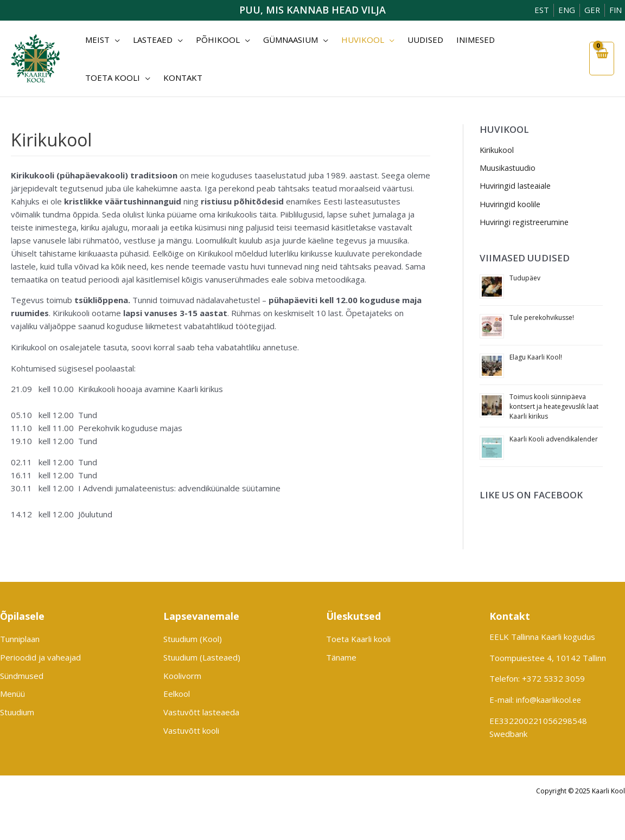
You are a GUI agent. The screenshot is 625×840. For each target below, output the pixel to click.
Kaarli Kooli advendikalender (554, 441)
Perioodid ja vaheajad (40, 658)
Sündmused (22, 676)
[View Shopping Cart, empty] (601, 59)
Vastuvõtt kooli (191, 732)
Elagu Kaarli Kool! (536, 359)
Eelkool (177, 695)
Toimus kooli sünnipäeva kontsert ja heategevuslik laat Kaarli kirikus (554, 408)
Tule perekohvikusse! (542, 319)
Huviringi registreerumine (527, 223)
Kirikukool (497, 150)
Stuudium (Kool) (193, 639)
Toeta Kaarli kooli (358, 639)
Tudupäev (525, 280)
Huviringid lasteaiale (517, 187)
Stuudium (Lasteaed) (202, 658)
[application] (113, 40)
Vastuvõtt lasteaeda (201, 713)
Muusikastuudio (508, 169)
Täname (341, 658)
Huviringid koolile (511, 205)
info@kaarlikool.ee (549, 700)
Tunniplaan (20, 639)
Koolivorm (182, 676)
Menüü (12, 695)
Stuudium (17, 713)
